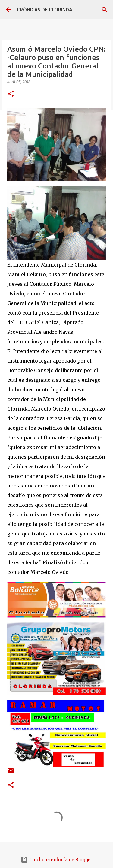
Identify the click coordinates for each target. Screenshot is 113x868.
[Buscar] (105, 10)
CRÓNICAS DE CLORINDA (45, 10)
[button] (11, 94)
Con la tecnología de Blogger (56, 860)
